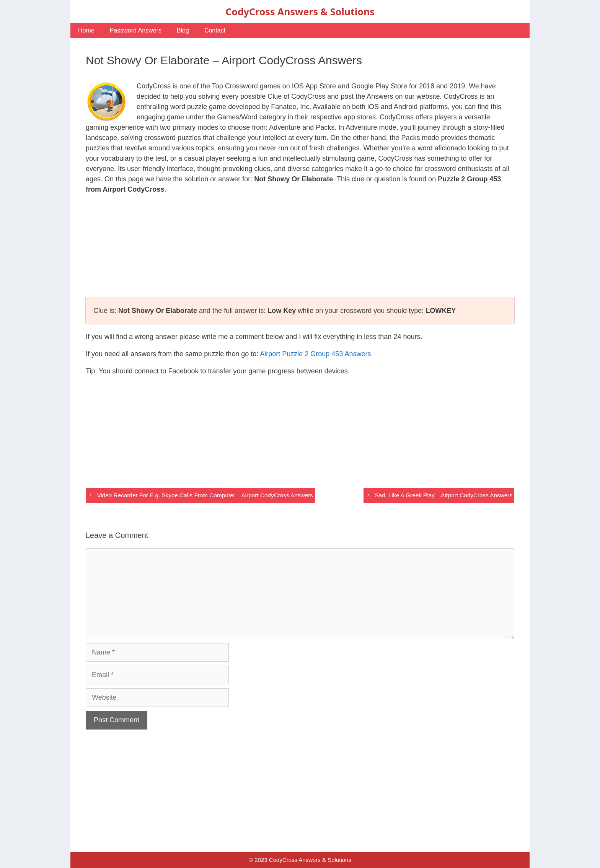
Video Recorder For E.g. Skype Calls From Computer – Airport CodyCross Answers (205, 495)
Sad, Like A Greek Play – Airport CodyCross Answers (443, 495)
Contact (215, 30)
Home (86, 30)
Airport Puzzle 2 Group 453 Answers (315, 354)
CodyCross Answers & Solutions (300, 11)
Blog (183, 30)
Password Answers (136, 30)
